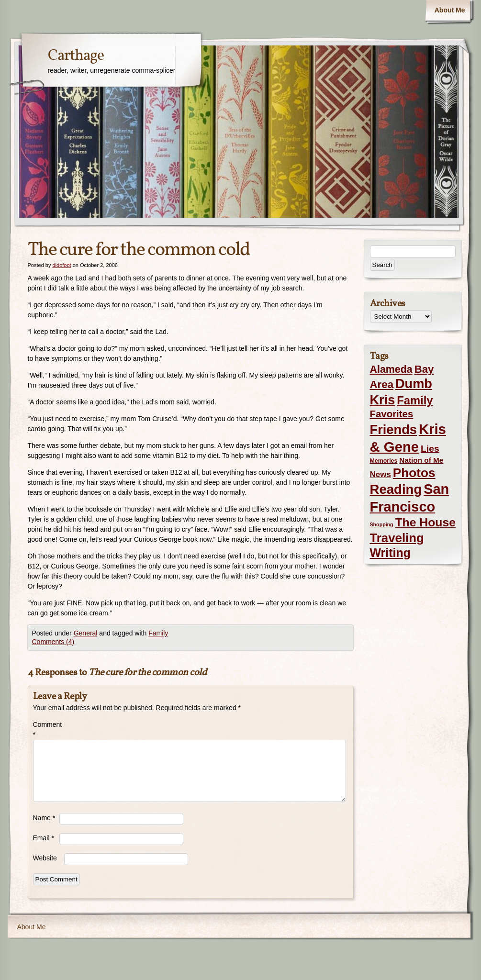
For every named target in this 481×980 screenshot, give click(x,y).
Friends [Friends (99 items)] (393, 429)
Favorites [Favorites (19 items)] (392, 414)
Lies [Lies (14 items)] (430, 449)
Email (44, 838)
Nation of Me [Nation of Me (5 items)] (421, 460)
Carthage (76, 56)
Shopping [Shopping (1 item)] (382, 524)
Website (45, 858)
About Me (450, 10)
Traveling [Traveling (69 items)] (397, 538)
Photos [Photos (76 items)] (414, 473)
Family (158, 633)
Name (44, 818)
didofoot (62, 265)
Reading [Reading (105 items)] (396, 489)
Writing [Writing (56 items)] (390, 553)
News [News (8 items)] (380, 474)
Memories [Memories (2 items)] (384, 461)
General (86, 633)
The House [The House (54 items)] (425, 522)
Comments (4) (53, 642)
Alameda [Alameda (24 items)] (391, 369)
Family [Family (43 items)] (415, 400)
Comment (46, 729)
